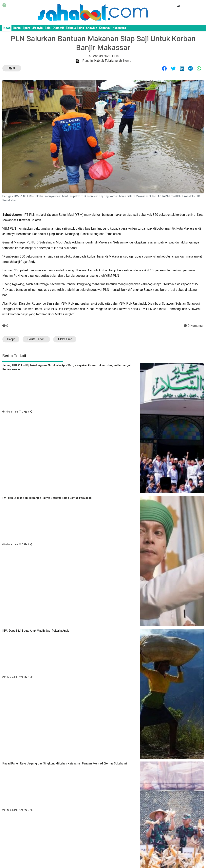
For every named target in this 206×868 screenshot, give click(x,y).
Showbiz (91, 28)
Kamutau (105, 28)
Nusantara (119, 28)
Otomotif (58, 28)
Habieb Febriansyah (108, 61)
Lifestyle (37, 28)
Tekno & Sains (75, 28)
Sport (26, 28)
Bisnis (17, 28)
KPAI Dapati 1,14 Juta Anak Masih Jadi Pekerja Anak (36, 631)
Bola (47, 28)
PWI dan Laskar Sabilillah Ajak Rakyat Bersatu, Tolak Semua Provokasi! (48, 498)
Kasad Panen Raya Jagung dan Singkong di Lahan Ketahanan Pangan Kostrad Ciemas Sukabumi (65, 763)
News (7, 28)
